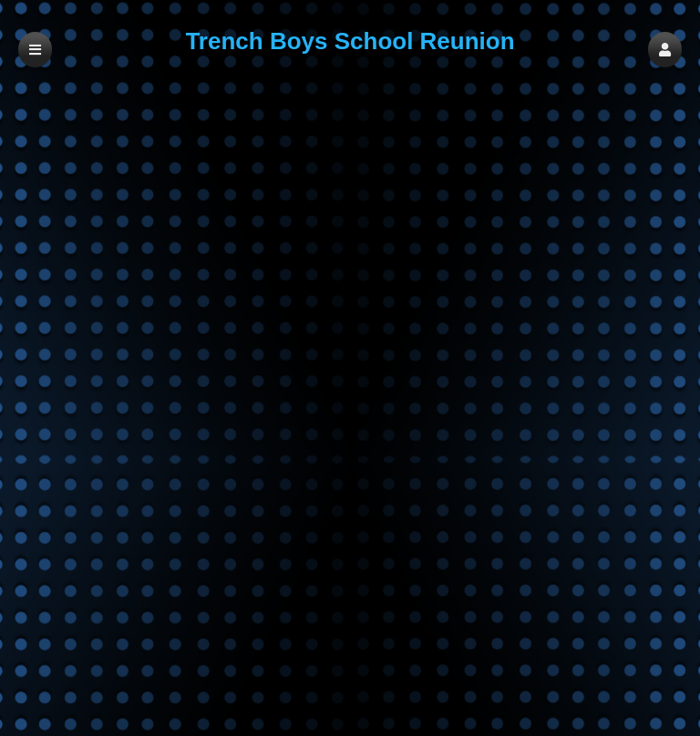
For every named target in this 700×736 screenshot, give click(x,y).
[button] (665, 50)
